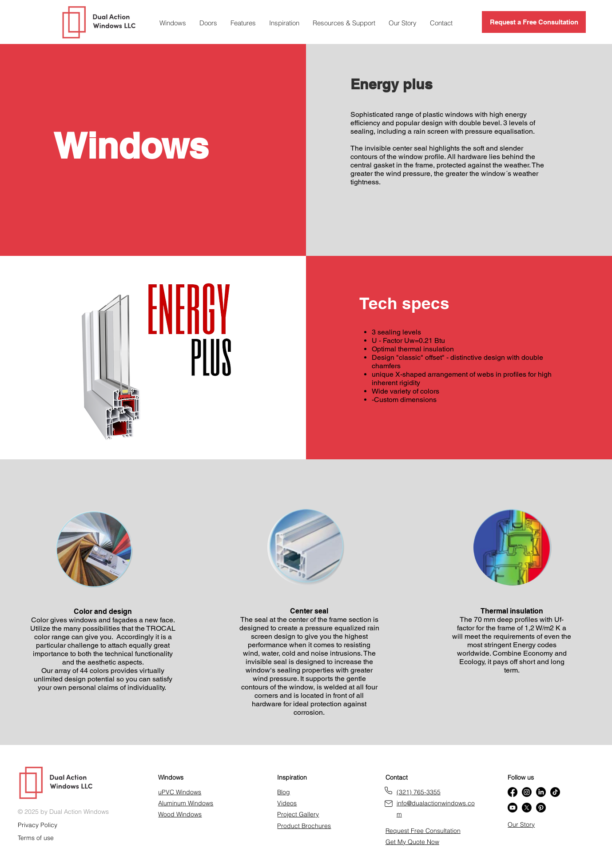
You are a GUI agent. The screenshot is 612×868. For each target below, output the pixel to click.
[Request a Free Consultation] (534, 22)
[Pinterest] (541, 808)
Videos (287, 803)
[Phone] (389, 790)
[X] (527, 808)
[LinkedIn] (541, 792)
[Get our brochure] (389, 804)
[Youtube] (513, 808)
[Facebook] (513, 792)
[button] (243, 23)
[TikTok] (555, 792)
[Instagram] (527, 792)
